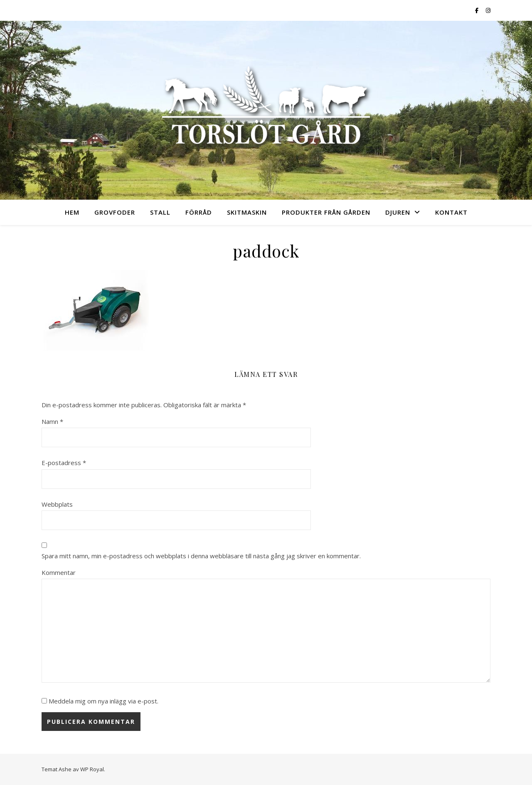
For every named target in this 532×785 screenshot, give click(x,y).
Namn (52, 421)
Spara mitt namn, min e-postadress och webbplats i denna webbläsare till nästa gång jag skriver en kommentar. (201, 556)
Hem (72, 212)
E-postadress (64, 463)
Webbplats (57, 504)
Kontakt (451, 212)
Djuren (398, 212)
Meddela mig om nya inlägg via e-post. (103, 701)
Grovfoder (115, 212)
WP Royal (92, 769)
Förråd (199, 212)
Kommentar (59, 572)
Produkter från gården (326, 212)
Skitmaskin (247, 212)
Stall (160, 212)
